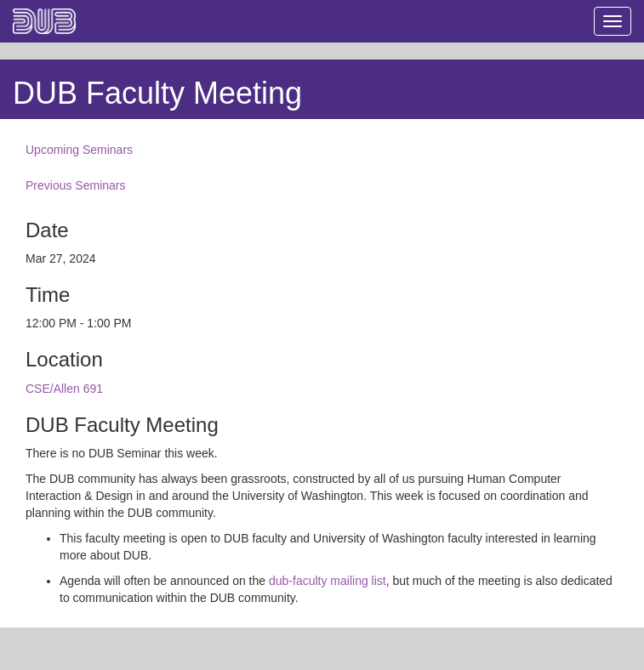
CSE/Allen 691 (64, 389)
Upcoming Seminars (79, 150)
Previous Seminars (76, 185)
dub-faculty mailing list (328, 581)
